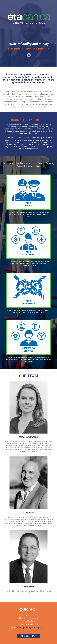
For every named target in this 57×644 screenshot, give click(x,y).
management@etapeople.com (32, 627)
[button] (28, 55)
